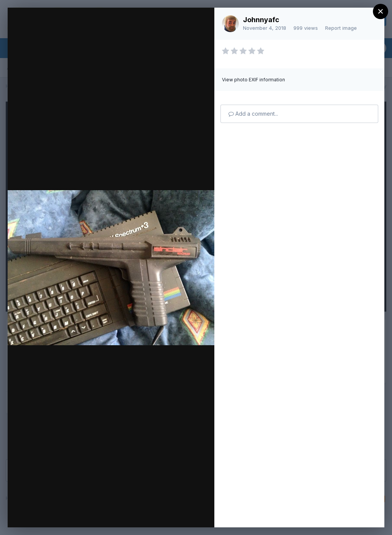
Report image (341, 28)
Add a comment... (253, 114)
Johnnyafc (261, 20)
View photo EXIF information (254, 80)
